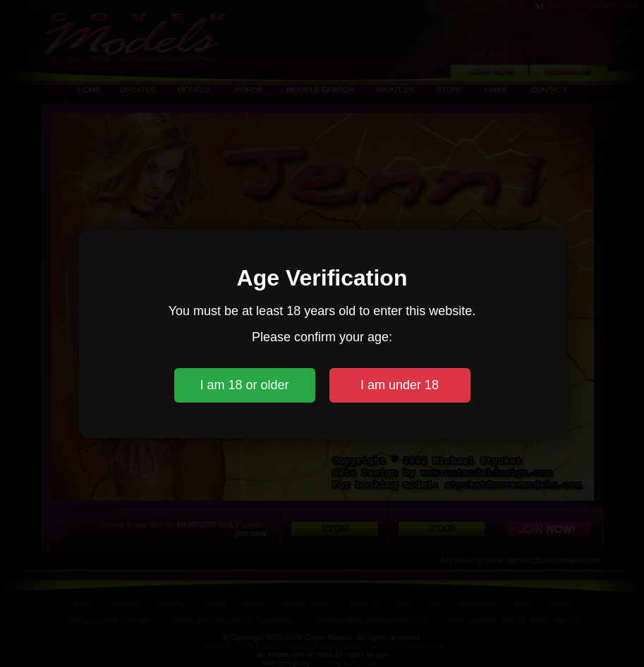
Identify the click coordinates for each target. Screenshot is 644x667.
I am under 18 (400, 385)
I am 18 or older (244, 385)
